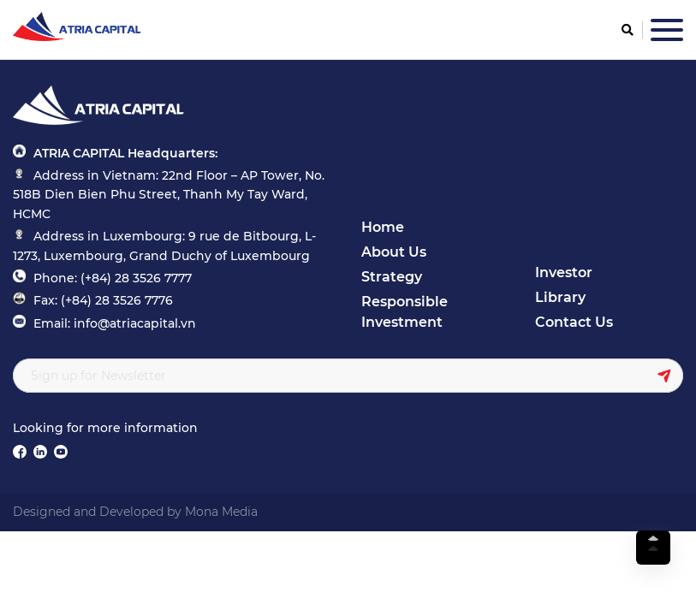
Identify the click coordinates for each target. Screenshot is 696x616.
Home (383, 227)
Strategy (392, 277)
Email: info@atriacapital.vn (115, 323)
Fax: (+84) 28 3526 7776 (103, 300)
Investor (564, 272)
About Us (394, 252)
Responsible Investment (405, 312)
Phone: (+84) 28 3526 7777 (113, 278)
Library (560, 297)
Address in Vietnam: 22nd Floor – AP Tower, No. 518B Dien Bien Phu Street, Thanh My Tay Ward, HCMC (169, 195)
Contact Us (574, 322)
